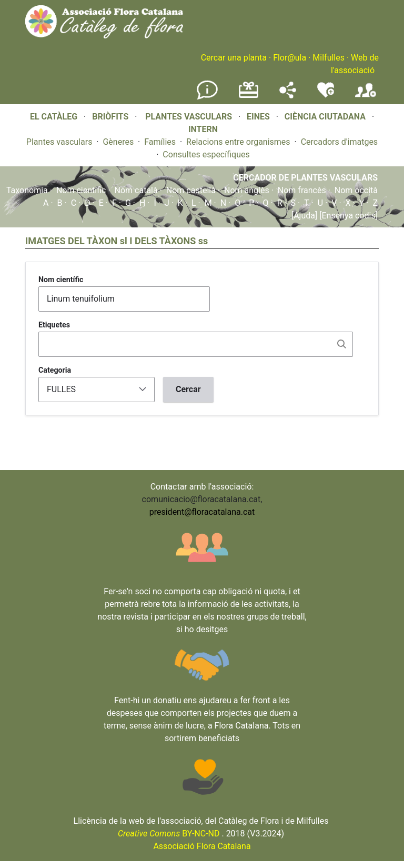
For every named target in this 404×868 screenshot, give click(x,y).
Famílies (160, 142)
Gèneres (118, 142)
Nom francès (302, 190)
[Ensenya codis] (347, 216)
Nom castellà (191, 190)
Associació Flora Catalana (202, 846)
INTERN (203, 129)
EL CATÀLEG (54, 117)
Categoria (55, 370)
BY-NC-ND (169, 834)
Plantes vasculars (59, 142)
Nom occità (356, 190)
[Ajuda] (304, 216)
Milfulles (329, 58)
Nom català (136, 190)
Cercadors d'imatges (339, 142)
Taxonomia (27, 190)
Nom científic (81, 190)
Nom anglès (247, 190)
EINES (258, 117)
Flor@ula (290, 58)
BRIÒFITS (111, 117)
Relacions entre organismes (238, 142)
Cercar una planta (234, 58)
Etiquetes (54, 325)
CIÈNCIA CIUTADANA (325, 117)
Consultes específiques (206, 154)
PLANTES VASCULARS (189, 117)
